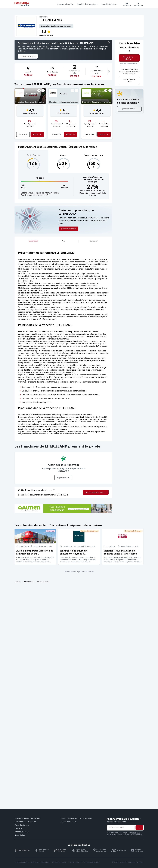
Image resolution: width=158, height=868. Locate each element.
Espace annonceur (69, 822)
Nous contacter (75, 862)
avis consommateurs (46, 35)
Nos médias (20, 835)
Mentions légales (21, 862)
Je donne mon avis (129, 109)
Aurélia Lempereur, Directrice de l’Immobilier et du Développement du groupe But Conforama (35, 555)
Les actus (94, 241)
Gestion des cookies (60, 862)
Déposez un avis (63, 477)
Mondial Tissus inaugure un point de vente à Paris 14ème (120, 552)
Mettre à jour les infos (129, 81)
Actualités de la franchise (25, 822)
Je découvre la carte (69, 229)
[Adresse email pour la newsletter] (121, 828)
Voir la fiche (23, 134)
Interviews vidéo (22, 832)
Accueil (18, 582)
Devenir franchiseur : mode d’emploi (76, 818)
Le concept (33, 241)
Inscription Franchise (92, 862)
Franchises (29, 582)
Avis (63, 241)
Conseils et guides (22, 825)
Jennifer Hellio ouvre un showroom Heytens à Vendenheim (74, 554)
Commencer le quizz (28, 56)
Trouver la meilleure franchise (27, 818)
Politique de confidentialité (40, 862)
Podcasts (18, 828)
